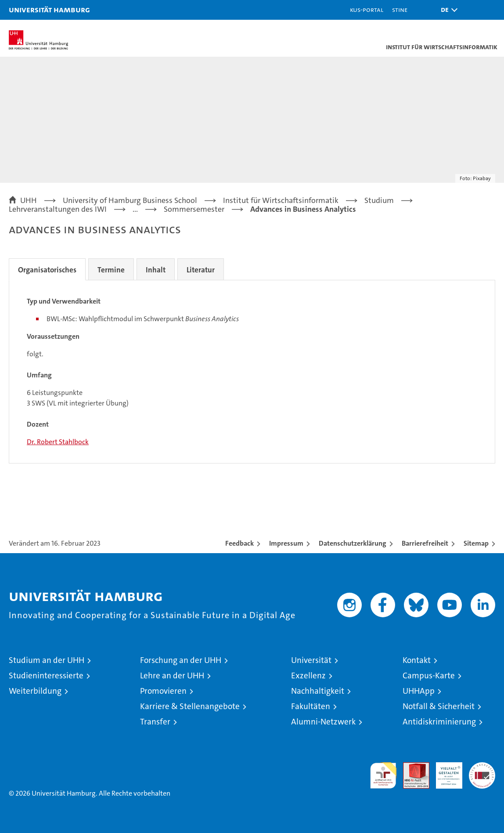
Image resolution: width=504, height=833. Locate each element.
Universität (311, 660)
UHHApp (419, 691)
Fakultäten (311, 706)
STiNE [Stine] (400, 9)
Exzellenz (308, 675)
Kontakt (417, 660)
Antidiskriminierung (439, 722)
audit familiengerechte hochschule (383, 775)
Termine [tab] (111, 270)
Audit (411, 767)
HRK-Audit (444, 771)
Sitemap (476, 543)
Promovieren (163, 691)
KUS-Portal (367, 9)
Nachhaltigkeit (318, 691)
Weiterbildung (35, 691)
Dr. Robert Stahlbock (58, 442)
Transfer (155, 722)
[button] (447, 10)
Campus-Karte (429, 675)
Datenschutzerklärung (353, 543)
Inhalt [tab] (156, 270)
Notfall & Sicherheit (439, 706)
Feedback (239, 543)
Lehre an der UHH (172, 675)
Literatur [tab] (201, 270)
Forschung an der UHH (181, 660)
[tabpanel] (252, 372)
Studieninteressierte (46, 675)
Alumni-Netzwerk (323, 722)
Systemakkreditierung (482, 767)
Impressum (286, 543)
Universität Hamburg (49, 9)
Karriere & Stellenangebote (190, 706)
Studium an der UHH (47, 660)
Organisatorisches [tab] (47, 270)
